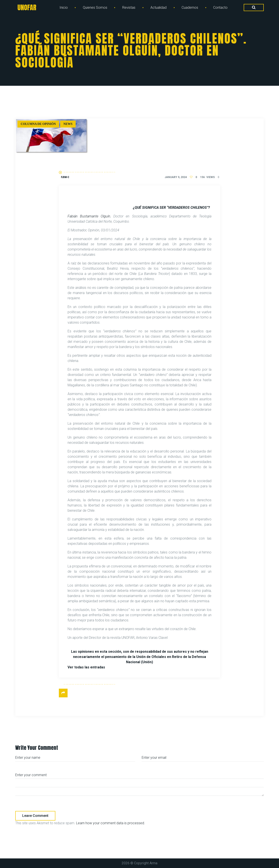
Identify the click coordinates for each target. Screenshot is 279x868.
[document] (139, 431)
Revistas (129, 8)
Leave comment (35, 816)
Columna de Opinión (38, 124)
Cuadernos (190, 8)
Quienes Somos (95, 8)
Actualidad (158, 8)
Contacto (220, 8)
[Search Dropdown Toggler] (254, 8)
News (68, 124)
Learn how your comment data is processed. (111, 823)
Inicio (64, 8)
